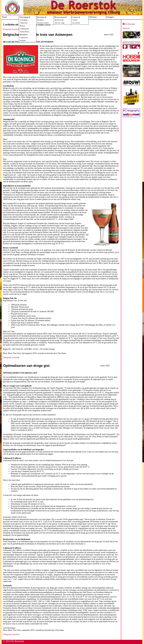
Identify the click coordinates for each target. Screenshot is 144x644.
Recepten (41, 17)
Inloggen (110, 17)
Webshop (93, 17)
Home (5, 17)
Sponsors (126, 28)
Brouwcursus (60, 17)
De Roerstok (129, 24)
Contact (75, 17)
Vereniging (24, 17)
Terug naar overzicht (11, 29)
